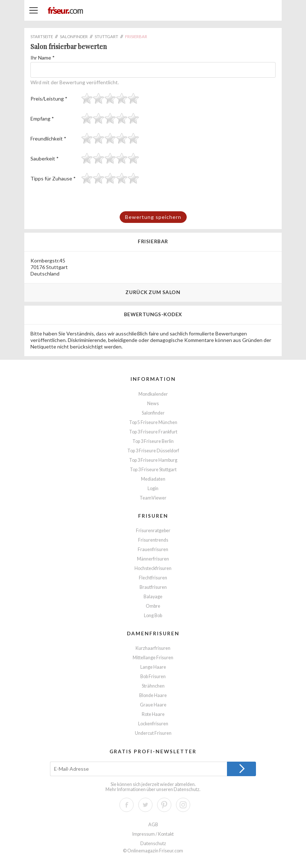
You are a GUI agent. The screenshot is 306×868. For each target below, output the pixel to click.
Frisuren (153, 516)
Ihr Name (43, 58)
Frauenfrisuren (153, 549)
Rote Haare (153, 714)
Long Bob (153, 616)
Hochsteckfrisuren (153, 568)
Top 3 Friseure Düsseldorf (153, 451)
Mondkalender (153, 394)
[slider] (110, 98)
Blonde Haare (153, 695)
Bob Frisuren (153, 677)
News (153, 404)
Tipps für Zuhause (53, 178)
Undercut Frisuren (153, 733)
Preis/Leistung (49, 99)
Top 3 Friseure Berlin (153, 441)
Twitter (145, 805)
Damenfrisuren (153, 633)
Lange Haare (153, 667)
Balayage (153, 597)
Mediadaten (153, 479)
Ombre (153, 606)
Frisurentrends (153, 540)
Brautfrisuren (153, 587)
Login (153, 488)
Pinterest (164, 805)
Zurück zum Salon (153, 292)
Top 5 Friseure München (153, 422)
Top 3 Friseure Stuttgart (153, 470)
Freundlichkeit (48, 138)
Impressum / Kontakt (153, 834)
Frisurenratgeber (153, 531)
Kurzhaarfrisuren (153, 648)
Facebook (127, 805)
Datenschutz (187, 789)
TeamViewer (153, 498)
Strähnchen (153, 686)
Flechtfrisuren (153, 578)
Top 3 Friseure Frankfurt (153, 432)
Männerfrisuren (153, 559)
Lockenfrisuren (153, 724)
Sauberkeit (45, 158)
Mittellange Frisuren (153, 658)
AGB (153, 825)
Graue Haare (153, 705)
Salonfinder (153, 413)
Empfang (42, 119)
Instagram (183, 805)
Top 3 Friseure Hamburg (153, 460)
